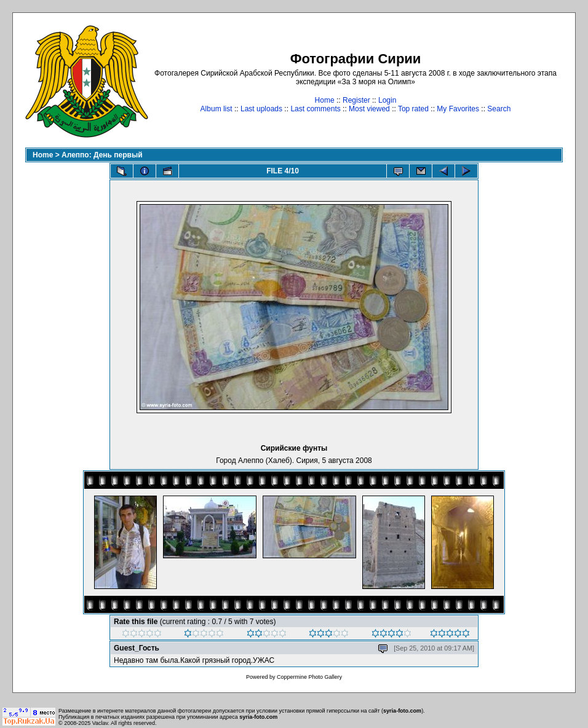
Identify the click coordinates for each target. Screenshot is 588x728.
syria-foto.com (402, 711)
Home (325, 100)
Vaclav (100, 723)
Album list (217, 109)
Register (356, 100)
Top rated (413, 109)
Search (499, 109)
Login (387, 100)
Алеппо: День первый (102, 155)
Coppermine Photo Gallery (309, 677)
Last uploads (261, 109)
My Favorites (458, 109)
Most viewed (369, 109)
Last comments (315, 109)
